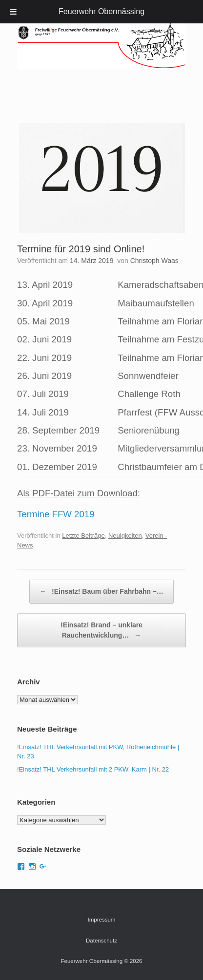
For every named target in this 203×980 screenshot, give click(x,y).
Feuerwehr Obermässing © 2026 (102, 961)
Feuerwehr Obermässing (101, 11)
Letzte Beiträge (83, 536)
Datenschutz (101, 941)
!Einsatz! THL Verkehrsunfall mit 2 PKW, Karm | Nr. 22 (93, 769)
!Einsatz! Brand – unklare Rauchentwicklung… (101, 631)
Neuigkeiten (125, 536)
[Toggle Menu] (13, 12)
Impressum (102, 920)
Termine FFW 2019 (56, 514)
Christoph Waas (154, 261)
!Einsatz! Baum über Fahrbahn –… (101, 592)
